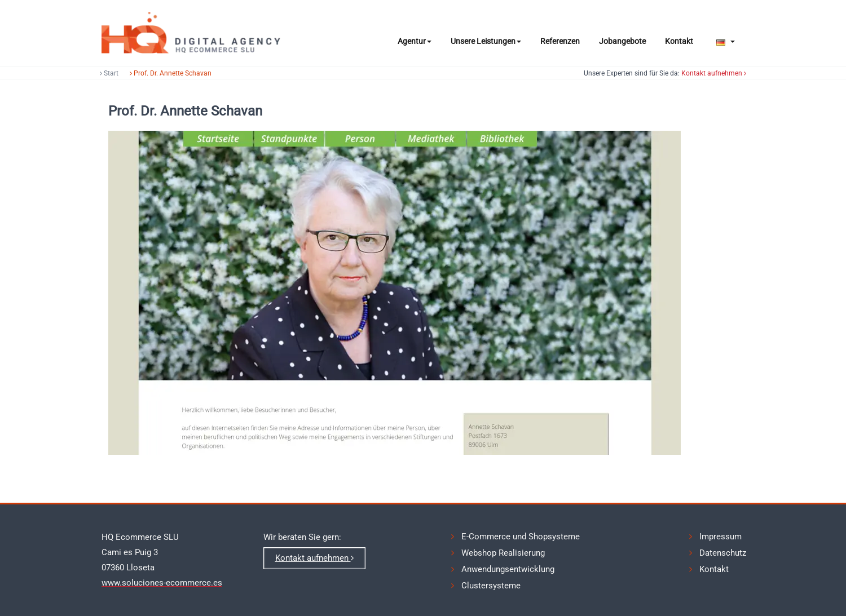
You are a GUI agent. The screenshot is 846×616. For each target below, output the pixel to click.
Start (105, 73)
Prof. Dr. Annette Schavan (166, 73)
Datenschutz (723, 552)
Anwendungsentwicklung (508, 568)
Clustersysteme (491, 584)
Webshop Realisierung (503, 552)
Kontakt (679, 41)
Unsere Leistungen (486, 41)
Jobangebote (622, 41)
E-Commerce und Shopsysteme (521, 537)
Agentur (415, 41)
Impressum (721, 537)
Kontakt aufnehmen (718, 73)
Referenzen (560, 41)
